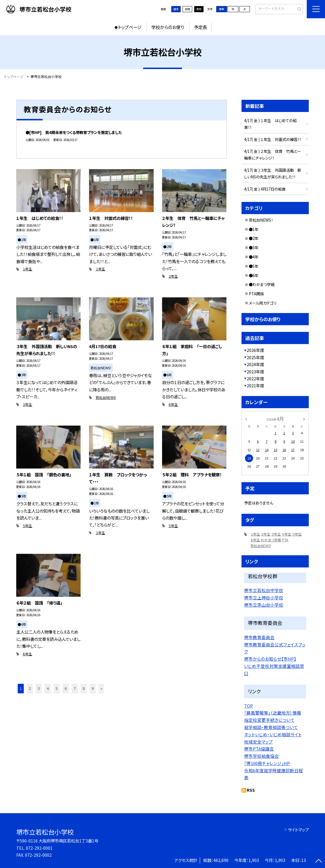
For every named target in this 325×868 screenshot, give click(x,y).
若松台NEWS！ (261, 220)
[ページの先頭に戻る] (318, 861)
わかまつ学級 (271, 540)
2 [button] (30, 688)
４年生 (287, 534)
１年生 (27, 269)
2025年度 (255, 357)
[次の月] (304, 419)
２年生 (173, 276)
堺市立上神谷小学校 (264, 597)
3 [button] (39, 688)
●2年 (254, 238)
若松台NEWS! (106, 397)
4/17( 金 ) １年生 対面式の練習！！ (273, 139)
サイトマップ (298, 830)
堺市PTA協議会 (259, 749)
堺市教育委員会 (259, 637)
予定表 (200, 27)
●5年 (254, 266)
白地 (188, 9)
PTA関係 (256, 294)
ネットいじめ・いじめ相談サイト (273, 734)
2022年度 (255, 378)
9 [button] (93, 688)
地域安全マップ (258, 742)
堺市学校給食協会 (262, 756)
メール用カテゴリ (263, 303)
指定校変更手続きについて (269, 720)
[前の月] (246, 419)
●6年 (254, 275)
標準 (221, 9)
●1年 (254, 229)
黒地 (199, 9)
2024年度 (255, 364)
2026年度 (255, 350)
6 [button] (66, 688)
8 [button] (84, 688)
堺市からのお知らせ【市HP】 (270, 659)
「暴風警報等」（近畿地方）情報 (273, 713)
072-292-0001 (39, 848)
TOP (249, 706)
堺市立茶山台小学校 (264, 605)
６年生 (173, 404)
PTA (285, 540)
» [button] (101, 688)
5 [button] (57, 688)
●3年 (254, 247)
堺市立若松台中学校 (264, 590)
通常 (176, 9)
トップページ (130, 27)
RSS (251, 790)
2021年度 (255, 385)
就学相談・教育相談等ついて (271, 727)
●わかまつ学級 (262, 284)
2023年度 (255, 371)
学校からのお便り (168, 27)
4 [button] (48, 688)
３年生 (27, 404)
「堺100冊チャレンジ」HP (267, 763)
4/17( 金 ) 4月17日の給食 (265, 189)
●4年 (254, 257)
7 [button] (75, 688)
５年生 (27, 526)
